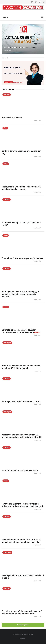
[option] (23, 39)
